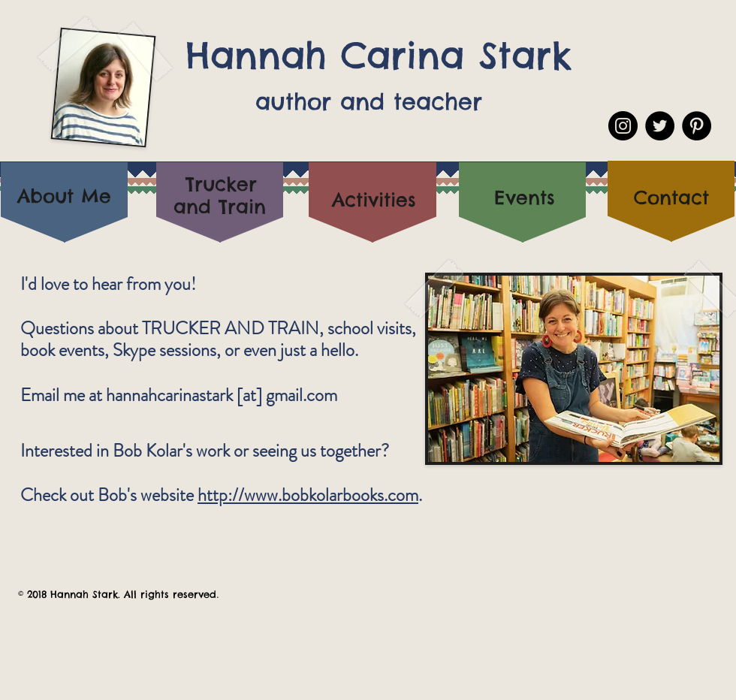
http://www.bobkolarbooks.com (308, 495)
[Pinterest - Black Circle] (697, 126)
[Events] (524, 198)
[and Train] (220, 207)
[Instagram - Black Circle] (623, 126)
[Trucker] (221, 184)
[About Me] (64, 196)
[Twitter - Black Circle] (660, 126)
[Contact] (671, 198)
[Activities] (374, 200)
